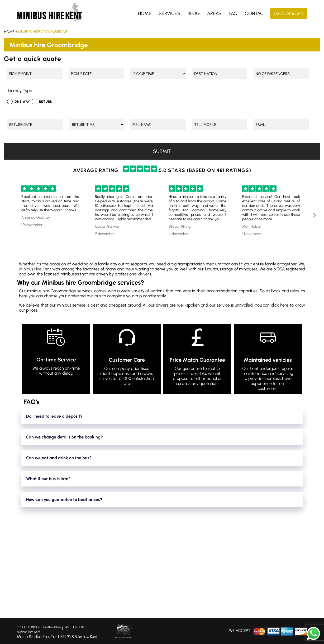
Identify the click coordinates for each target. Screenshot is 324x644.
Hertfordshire (52, 627)
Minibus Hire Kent (35, 269)
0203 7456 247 (289, 13)
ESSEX (21, 627)
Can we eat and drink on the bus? (59, 458)
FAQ (233, 13)
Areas (214, 13)
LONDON (34, 627)
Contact (256, 13)
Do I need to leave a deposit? (54, 416)
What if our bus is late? (48, 479)
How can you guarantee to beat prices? (64, 500)
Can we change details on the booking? (65, 437)
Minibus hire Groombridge (43, 32)
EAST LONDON (74, 627)
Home (145, 13)
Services (170, 13)
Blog (194, 13)
